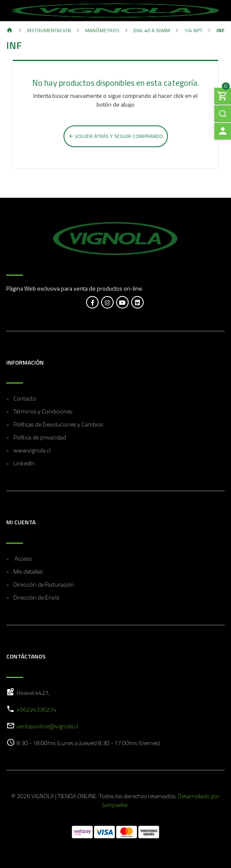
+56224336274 (37, 709)
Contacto (25, 398)
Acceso (23, 558)
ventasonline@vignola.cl (47, 726)
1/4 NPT (193, 30)
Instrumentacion (49, 30)
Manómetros (102, 30)
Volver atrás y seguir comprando (116, 136)
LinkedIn (24, 463)
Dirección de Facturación (44, 584)
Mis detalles (28, 571)
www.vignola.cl (32, 450)
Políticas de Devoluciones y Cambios (58, 424)
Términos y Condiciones (43, 411)
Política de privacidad (40, 437)
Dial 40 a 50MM (152, 30)
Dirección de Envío (36, 597)
